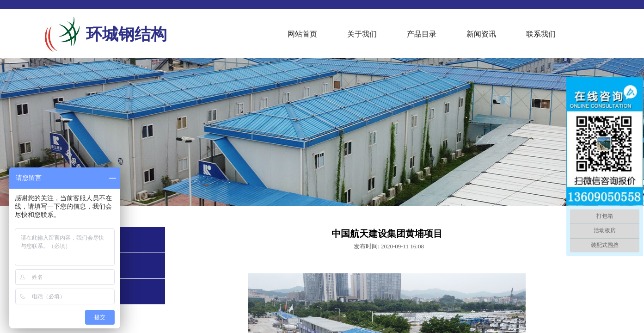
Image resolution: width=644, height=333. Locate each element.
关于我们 (362, 34)
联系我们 (541, 34)
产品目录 (422, 34)
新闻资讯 (481, 34)
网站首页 (302, 34)
